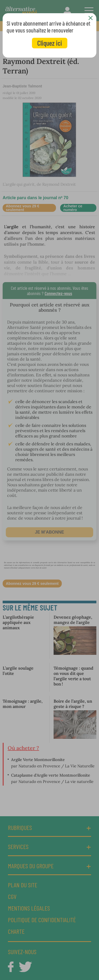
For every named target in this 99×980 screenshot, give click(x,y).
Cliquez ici (50, 43)
